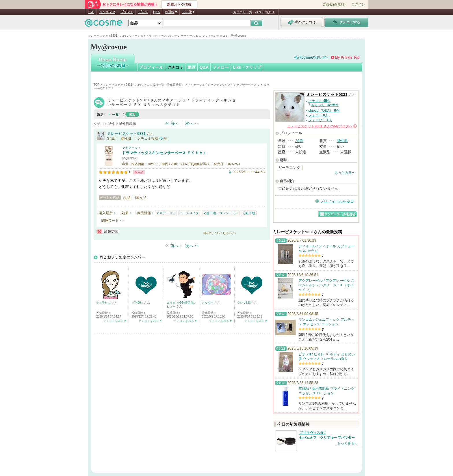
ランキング (107, 12)
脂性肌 (342, 141)
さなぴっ (208, 303)
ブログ (143, 12)
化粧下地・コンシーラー (221, 213)
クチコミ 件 (319, 101)
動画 (192, 67)
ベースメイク (189, 213)
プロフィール (151, 67)
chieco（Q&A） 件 (324, 111)
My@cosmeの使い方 (310, 57)
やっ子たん (104, 303)
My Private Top (347, 57)
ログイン (358, 4)
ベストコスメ (265, 12)
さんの (322, 126)
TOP (91, 12)
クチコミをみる (113, 321)
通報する (108, 231)
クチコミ (175, 67)
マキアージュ (131, 148)
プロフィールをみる (337, 201)
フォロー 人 (318, 115)
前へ (174, 123)
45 (161, 139)
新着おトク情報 (179, 5)
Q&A (156, 12)
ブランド (127, 12)
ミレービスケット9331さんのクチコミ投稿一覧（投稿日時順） (144, 85)
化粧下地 (130, 158)
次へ (189, 123)
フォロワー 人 (320, 120)
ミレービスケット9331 (126, 134)
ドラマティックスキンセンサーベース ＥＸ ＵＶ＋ (164, 153)
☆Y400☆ (138, 303)
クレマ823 (244, 303)
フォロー (221, 67)
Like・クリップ (247, 67)
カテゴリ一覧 (243, 12)
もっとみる (343, 173)
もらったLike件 (325, 105)
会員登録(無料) (334, 4)
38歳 (299, 141)
